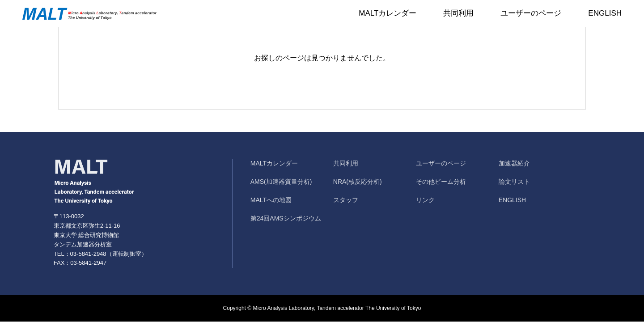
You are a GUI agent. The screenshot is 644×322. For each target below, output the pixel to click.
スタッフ (346, 200)
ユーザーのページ (531, 13)
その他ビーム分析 (441, 182)
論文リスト (514, 182)
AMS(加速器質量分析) (281, 182)
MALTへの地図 (271, 200)
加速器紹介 (514, 163)
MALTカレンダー (388, 13)
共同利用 (458, 13)
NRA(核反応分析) (358, 182)
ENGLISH (605, 13)
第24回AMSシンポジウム (286, 218)
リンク (425, 200)
